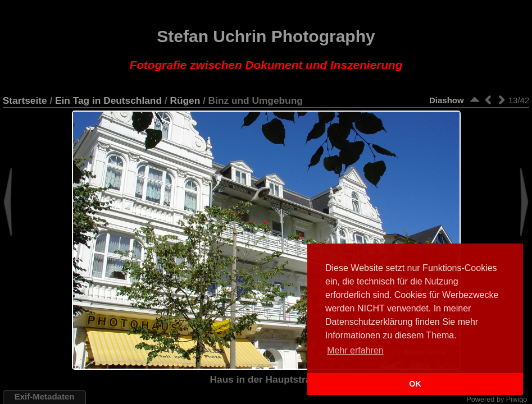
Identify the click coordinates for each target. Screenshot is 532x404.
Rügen (185, 100)
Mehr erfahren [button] (355, 350)
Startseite (25, 100)
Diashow (447, 100)
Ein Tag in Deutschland (108, 100)
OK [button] (415, 384)
